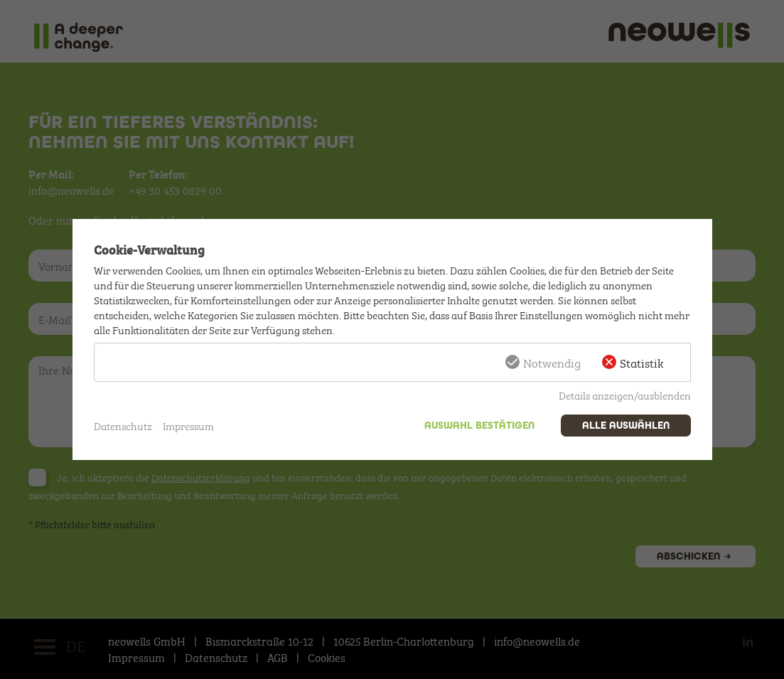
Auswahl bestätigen (479, 426)
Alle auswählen (626, 426)
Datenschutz (123, 426)
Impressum (188, 426)
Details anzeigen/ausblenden (625, 395)
